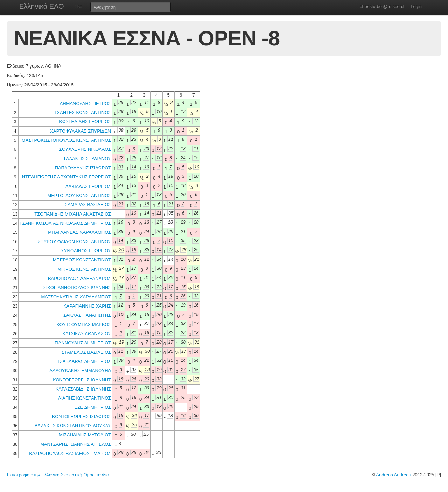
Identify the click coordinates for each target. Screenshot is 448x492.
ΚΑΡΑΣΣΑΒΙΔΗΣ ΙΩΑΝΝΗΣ (83, 389)
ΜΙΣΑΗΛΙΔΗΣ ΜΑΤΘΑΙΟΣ (85, 435)
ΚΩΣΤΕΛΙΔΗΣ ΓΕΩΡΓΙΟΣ (85, 122)
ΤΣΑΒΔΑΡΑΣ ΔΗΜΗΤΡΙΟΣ (84, 361)
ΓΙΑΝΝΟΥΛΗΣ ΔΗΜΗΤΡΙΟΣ (83, 343)
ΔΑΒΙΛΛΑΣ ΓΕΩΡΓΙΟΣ (88, 186)
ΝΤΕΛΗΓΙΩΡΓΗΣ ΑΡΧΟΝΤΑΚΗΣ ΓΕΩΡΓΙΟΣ (67, 177)
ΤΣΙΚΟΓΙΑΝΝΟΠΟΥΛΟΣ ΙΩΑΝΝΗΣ (76, 287)
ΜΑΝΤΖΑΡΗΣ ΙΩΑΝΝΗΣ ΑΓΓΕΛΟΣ (76, 444)
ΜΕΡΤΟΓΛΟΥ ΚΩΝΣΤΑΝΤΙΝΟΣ (79, 195)
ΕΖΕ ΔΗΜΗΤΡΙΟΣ (93, 407)
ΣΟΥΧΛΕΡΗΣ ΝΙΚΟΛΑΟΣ (85, 149)
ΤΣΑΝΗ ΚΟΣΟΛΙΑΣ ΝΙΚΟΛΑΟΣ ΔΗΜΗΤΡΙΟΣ (65, 223)
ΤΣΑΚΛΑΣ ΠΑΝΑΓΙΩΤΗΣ (86, 315)
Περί (79, 6)
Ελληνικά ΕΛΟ (42, 6)
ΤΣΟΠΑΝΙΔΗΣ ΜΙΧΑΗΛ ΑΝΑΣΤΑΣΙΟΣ (73, 214)
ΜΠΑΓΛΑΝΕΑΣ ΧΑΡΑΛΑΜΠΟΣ (79, 232)
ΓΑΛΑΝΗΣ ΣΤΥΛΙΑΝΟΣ (88, 159)
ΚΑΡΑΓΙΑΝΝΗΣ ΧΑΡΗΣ (87, 306)
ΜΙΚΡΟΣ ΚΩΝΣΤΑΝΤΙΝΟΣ (84, 269)
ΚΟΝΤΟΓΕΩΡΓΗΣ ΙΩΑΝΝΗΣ (82, 380)
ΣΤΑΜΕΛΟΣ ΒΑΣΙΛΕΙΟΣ (86, 352)
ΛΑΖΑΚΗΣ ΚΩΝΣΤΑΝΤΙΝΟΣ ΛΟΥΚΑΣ (73, 426)
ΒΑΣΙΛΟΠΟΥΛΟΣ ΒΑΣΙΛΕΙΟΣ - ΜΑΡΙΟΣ (70, 453)
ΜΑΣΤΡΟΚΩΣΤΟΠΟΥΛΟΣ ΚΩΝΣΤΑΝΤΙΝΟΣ (66, 140)
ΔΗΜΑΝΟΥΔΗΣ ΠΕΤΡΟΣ (85, 103)
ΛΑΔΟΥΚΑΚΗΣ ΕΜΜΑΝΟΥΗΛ (80, 370)
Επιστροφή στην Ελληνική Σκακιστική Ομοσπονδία (58, 475)
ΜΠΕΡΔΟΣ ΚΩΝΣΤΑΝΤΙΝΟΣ (82, 260)
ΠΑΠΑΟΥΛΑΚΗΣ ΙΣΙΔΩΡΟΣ (83, 168)
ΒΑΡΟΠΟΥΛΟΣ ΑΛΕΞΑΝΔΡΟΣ (79, 278)
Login (416, 6)
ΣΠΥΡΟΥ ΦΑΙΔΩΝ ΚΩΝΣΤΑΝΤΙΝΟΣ (74, 242)
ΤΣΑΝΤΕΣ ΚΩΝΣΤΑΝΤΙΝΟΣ (83, 113)
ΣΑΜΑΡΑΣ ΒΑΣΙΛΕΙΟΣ (88, 205)
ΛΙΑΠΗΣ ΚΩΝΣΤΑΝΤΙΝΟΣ (85, 398)
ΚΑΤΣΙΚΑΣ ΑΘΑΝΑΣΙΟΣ (87, 334)
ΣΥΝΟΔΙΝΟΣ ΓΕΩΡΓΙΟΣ (86, 251)
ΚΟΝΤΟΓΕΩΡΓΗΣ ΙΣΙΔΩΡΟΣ (82, 417)
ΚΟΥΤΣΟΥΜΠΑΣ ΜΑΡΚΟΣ (84, 325)
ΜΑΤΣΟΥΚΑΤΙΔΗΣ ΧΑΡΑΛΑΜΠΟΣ (76, 297)
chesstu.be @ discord (382, 6)
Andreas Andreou (393, 475)
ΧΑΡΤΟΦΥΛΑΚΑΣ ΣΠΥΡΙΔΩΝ (80, 131)
